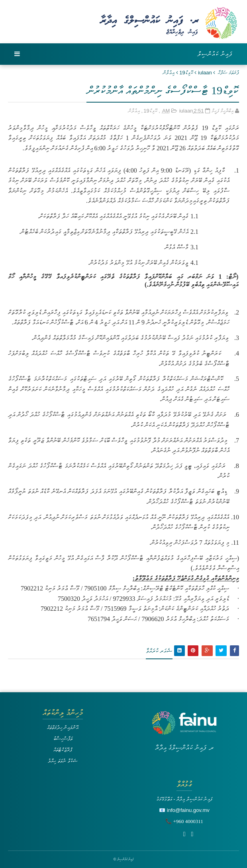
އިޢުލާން (169, 73)
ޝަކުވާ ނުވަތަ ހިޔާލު (63, 761)
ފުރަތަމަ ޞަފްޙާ (228, 73)
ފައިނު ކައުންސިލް (215, 54)
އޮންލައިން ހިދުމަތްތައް (63, 727)
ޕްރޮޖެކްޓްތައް (63, 750)
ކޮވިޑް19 (186, 73)
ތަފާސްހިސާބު (63, 739)
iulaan (205, 73)
